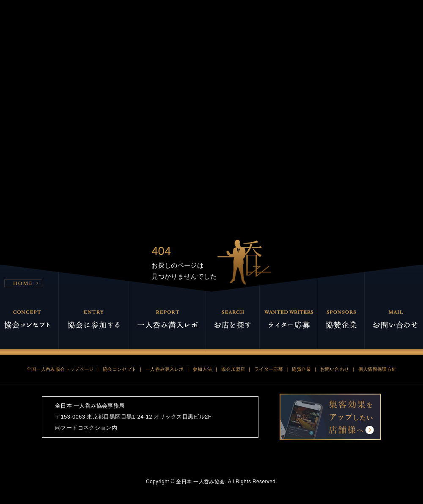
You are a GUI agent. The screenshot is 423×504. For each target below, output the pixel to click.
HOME (23, 263)
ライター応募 (269, 349)
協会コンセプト (120, 349)
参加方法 (203, 349)
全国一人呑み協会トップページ (60, 349)
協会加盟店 (233, 349)
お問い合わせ (335, 349)
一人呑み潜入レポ (165, 349)
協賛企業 (302, 349)
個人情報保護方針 (378, 349)
